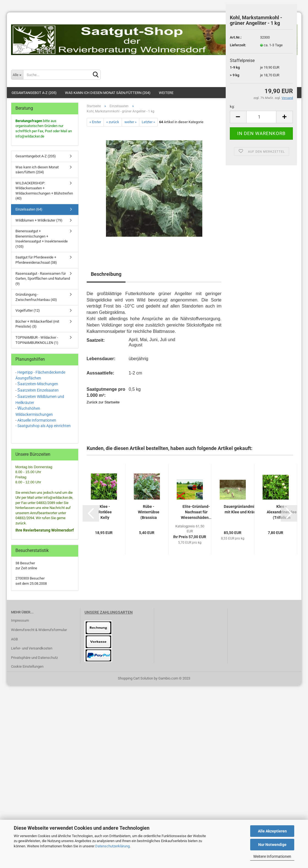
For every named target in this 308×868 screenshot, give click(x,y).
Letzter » (148, 122)
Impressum (20, 620)
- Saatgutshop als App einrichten (43, 426)
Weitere (166, 93)
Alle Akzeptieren (272, 831)
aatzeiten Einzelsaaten (39, 390)
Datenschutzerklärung (112, 846)
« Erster (95, 122)
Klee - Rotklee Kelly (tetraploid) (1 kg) (105, 512)
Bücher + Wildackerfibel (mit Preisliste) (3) (37, 324)
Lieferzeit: (238, 45)
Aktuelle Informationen (37, 420)
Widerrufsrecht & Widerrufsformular (39, 630)
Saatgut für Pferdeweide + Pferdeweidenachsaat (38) (36, 260)
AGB (14, 639)
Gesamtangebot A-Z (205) (34, 93)
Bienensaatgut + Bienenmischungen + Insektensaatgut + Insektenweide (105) (42, 239)
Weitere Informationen (272, 856)
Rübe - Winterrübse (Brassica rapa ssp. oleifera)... (149, 512)
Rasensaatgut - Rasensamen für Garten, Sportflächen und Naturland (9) (43, 279)
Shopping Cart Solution (135, 678)
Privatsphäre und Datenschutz (34, 658)
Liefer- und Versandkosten (32, 648)
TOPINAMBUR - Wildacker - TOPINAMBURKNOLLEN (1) (37, 340)
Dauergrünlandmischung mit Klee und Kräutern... (245, 509)
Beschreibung (106, 274)
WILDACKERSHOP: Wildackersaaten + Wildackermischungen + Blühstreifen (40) (44, 191)
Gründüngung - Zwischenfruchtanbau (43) (36, 297)
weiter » (130, 122)
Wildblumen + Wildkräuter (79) (39, 220)
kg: (232, 107)
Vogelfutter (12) (28, 310)
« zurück (113, 122)
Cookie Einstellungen (27, 666)
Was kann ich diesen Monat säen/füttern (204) (108, 93)
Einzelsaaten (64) (29, 209)
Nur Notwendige (272, 845)
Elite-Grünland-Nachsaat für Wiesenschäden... (196, 512)
